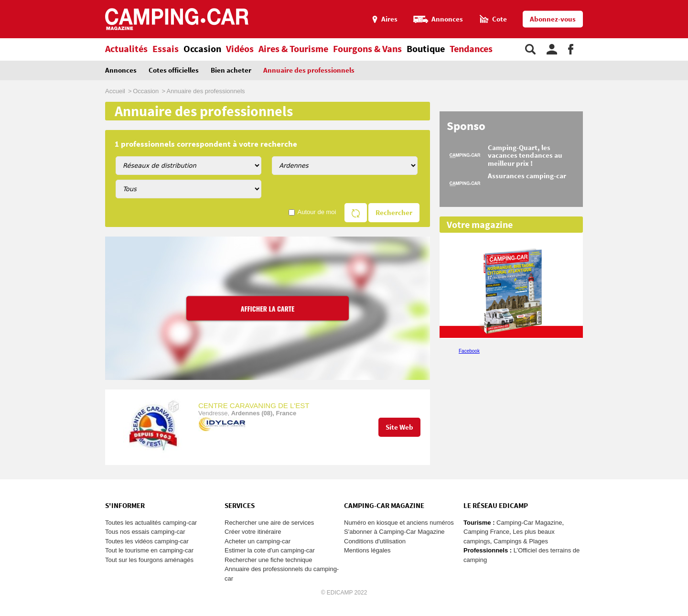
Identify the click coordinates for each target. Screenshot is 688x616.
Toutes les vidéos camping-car (147, 541)
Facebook (469, 351)
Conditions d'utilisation (375, 541)
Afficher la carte (268, 308)
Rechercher (394, 213)
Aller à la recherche (686, 4)
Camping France (486, 532)
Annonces (121, 70)
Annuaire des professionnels (309, 70)
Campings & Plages (521, 541)
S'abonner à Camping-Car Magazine (394, 532)
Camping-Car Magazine (529, 523)
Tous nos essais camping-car (145, 532)
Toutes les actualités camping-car (151, 523)
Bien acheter (231, 70)
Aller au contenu (681, 4)
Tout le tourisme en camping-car (149, 550)
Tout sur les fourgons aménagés (149, 560)
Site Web (399, 427)
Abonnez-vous (553, 19)
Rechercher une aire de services (269, 523)
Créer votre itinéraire (253, 532)
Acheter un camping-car (258, 541)
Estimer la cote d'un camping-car (270, 550)
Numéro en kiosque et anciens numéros (399, 523)
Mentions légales (367, 550)
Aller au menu (676, 4)
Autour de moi (317, 212)
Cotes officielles (174, 70)
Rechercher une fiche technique (269, 560)
